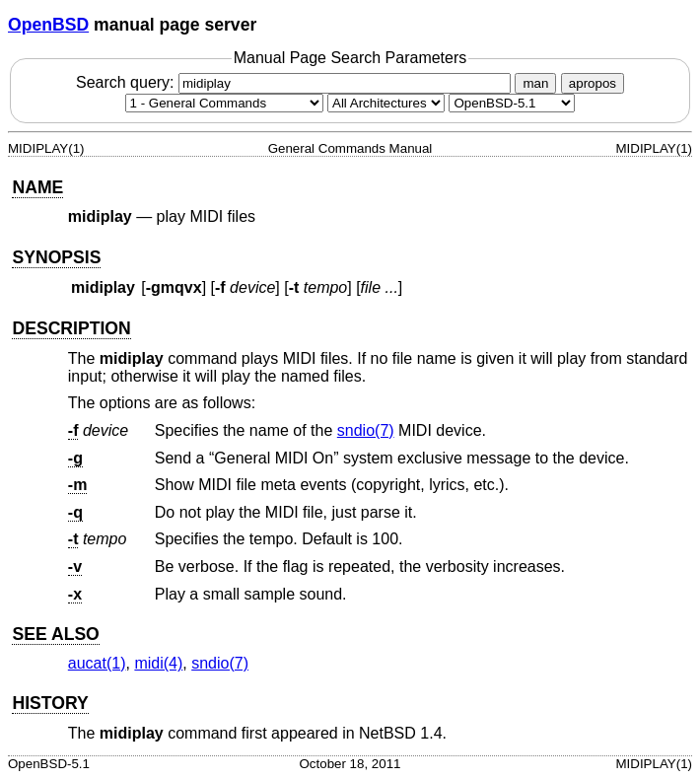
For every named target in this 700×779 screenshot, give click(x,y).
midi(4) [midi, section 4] (158, 663)
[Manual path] (512, 103)
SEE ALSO (55, 634)
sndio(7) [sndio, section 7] (366, 430)
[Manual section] (224, 103)
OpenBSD (48, 25)
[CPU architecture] (386, 103)
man (535, 83)
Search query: (296, 82)
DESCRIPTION (71, 328)
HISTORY (50, 703)
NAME (37, 187)
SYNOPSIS (56, 257)
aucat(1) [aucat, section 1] (97, 663)
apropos (593, 83)
